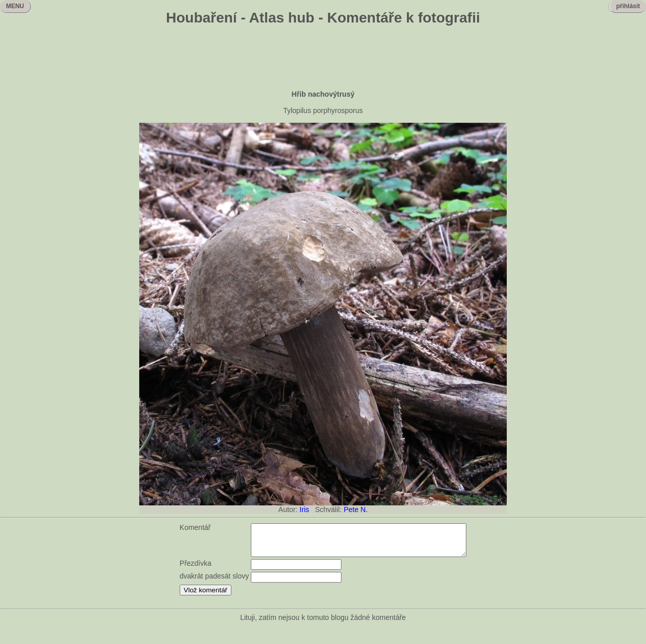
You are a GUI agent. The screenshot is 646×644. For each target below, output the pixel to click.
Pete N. (356, 509)
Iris (304, 509)
